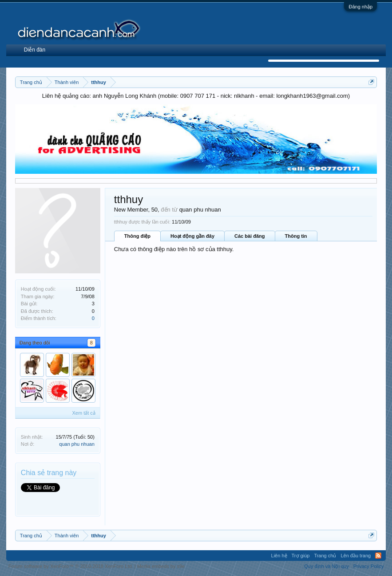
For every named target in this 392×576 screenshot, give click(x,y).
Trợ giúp (301, 556)
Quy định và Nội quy (327, 566)
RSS (378, 556)
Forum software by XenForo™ (71, 566)
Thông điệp (137, 236)
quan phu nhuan (77, 444)
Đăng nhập (360, 7)
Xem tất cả (83, 413)
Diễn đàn (35, 50)
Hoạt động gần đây (192, 236)
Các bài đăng (249, 236)
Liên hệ (279, 556)
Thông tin (296, 236)
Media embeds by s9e (161, 566)
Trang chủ (325, 556)
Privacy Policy (368, 566)
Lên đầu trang (356, 556)
